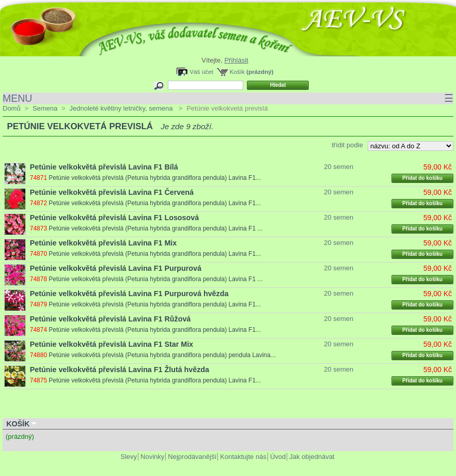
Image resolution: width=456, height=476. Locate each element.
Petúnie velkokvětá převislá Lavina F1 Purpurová (116, 268)
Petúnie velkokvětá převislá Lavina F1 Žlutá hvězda (120, 370)
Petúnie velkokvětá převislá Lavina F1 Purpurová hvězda (129, 294)
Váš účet (201, 72)
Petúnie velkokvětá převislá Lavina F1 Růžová (111, 319)
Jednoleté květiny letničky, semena (122, 108)
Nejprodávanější (192, 457)
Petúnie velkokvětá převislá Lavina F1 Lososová (114, 218)
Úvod (278, 457)
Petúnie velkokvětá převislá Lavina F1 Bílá (104, 167)
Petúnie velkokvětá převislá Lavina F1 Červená (112, 192)
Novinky (152, 457)
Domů (12, 108)
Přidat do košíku (422, 178)
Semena (45, 108)
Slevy (129, 457)
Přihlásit (236, 60)
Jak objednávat (312, 457)
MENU (228, 98)
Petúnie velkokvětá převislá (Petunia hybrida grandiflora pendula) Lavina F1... (155, 178)
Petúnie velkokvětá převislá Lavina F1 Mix (103, 243)
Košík (237, 72)
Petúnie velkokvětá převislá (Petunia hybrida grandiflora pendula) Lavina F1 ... (155, 228)
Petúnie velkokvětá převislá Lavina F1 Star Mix (112, 344)
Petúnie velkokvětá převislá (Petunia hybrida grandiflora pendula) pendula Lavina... (162, 355)
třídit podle (347, 145)
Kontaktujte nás (243, 457)
